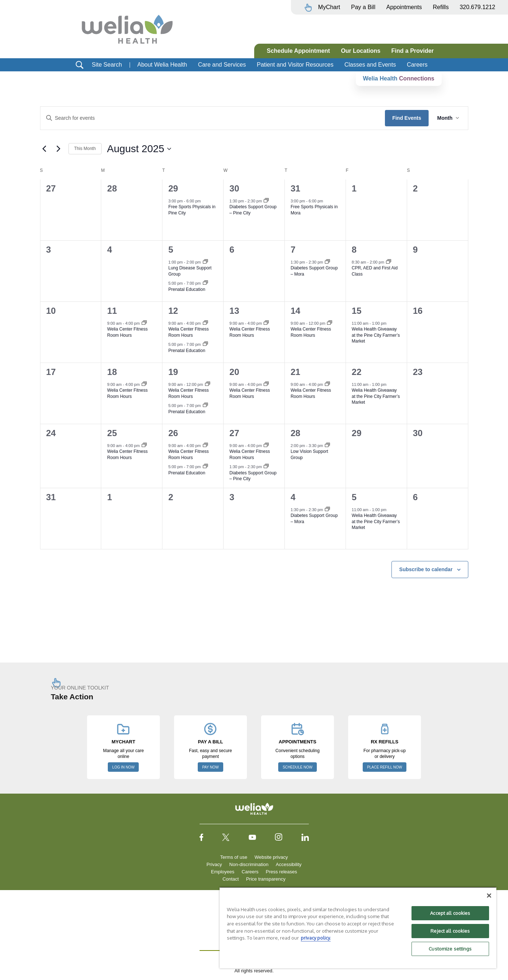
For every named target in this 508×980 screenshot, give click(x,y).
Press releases (281, 872)
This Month (85, 149)
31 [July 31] (296, 188)
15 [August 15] (357, 311)
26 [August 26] (173, 433)
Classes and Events (370, 65)
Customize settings (450, 949)
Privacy (214, 864)
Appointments (404, 7)
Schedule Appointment (299, 51)
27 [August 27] (234, 433)
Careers (417, 65)
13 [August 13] (234, 311)
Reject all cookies (450, 931)
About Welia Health (162, 65)
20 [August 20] (234, 372)
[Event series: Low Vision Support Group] (327, 446)
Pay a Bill (363, 7)
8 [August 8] (354, 250)
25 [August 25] (112, 433)
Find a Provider (413, 51)
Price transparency (266, 879)
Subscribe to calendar (426, 569)
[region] (358, 928)
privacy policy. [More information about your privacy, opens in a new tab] (316, 938)
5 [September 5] (354, 497)
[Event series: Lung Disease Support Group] (205, 262)
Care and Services (222, 65)
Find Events (407, 118)
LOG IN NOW (123, 767)
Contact (231, 879)
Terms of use (234, 857)
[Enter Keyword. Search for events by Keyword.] (213, 118)
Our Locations (361, 51)
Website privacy (271, 857)
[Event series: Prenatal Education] (205, 283)
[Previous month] (44, 149)
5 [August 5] (171, 250)
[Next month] (59, 149)
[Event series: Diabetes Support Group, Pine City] (266, 201)
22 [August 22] (357, 372)
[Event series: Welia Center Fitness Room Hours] (144, 323)
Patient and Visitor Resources (295, 65)
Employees (223, 872)
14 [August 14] (296, 311)
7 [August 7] (293, 250)
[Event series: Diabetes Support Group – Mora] (327, 262)
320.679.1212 (477, 7)
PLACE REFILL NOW (385, 767)
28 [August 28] (296, 433)
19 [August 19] (173, 372)
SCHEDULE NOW (298, 767)
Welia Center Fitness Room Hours (127, 332)
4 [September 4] (293, 497)
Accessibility (289, 864)
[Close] (489, 896)
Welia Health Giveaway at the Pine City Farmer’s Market (376, 335)
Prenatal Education (187, 289)
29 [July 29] (173, 188)
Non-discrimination (249, 864)
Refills (441, 7)
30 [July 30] (234, 188)
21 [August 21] (296, 372)
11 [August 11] (112, 311)
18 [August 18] (112, 372)
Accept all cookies (450, 913)
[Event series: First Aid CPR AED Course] (389, 262)
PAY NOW (210, 767)
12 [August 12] (173, 311)
